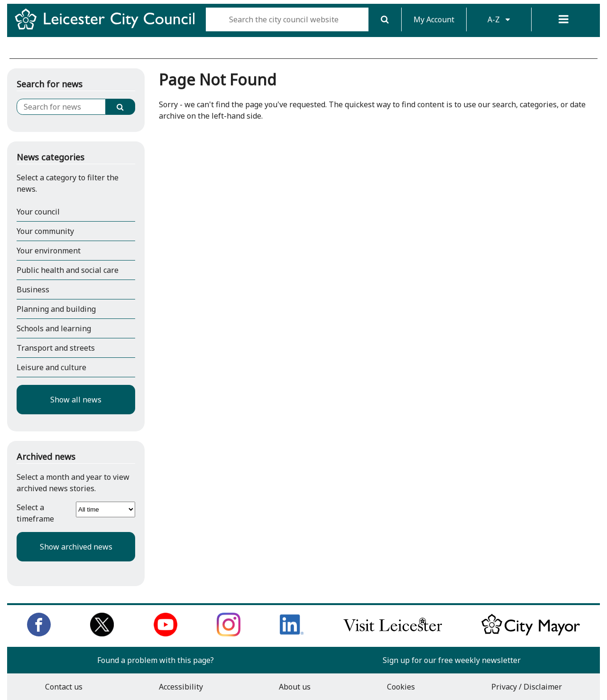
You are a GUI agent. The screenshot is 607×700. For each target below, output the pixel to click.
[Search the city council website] (287, 19)
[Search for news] (61, 107)
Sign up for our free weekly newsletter (452, 660)
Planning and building (56, 309)
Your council (38, 212)
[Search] (385, 19)
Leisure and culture (51, 367)
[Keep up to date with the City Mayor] (531, 634)
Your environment (49, 251)
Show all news (76, 400)
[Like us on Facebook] (39, 634)
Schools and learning (54, 328)
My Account (434, 19)
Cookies (401, 687)
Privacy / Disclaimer (527, 687)
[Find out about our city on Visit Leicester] (393, 634)
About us (295, 687)
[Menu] (564, 19)
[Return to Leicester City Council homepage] (108, 28)
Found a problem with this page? (156, 660)
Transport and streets (56, 348)
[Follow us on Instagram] (229, 634)
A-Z (499, 19)
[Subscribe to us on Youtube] (166, 634)
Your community (45, 231)
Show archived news (76, 547)
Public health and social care (68, 270)
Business (33, 289)
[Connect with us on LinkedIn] (292, 634)
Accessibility (181, 687)
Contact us (64, 687)
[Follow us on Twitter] (102, 634)
